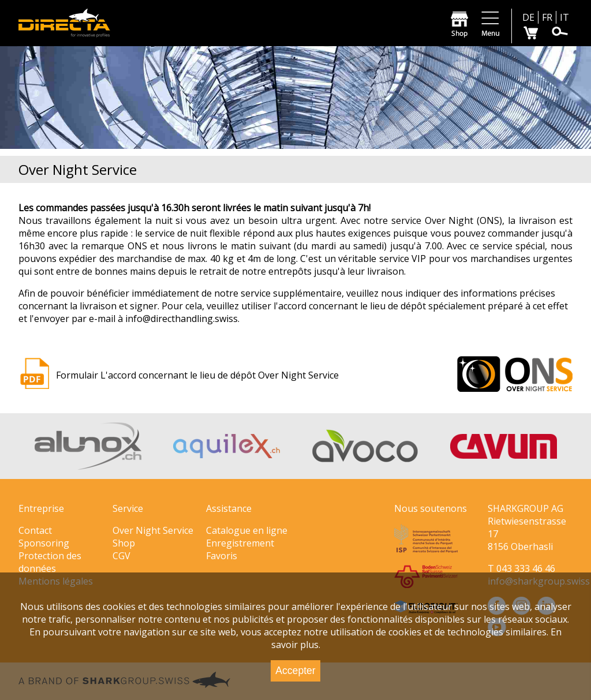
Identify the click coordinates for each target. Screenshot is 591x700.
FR (547, 17)
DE (528, 17)
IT (564, 17)
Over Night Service (153, 530)
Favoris (222, 556)
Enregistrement (240, 543)
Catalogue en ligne (247, 530)
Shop (124, 543)
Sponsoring (44, 543)
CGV (121, 556)
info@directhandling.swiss (182, 319)
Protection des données (50, 562)
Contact (35, 530)
